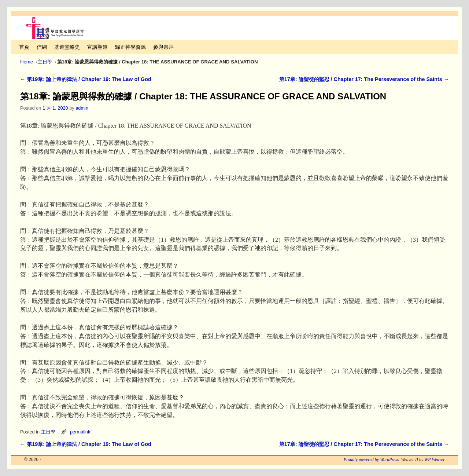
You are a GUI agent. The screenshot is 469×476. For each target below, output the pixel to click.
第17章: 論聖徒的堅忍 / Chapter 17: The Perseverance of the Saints (364, 79)
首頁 (24, 47)
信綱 (42, 47)
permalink (80, 432)
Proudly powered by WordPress (371, 459)
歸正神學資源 (130, 47)
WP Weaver (435, 459)
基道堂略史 (67, 47)
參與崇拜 (163, 47)
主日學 (45, 62)
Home (27, 62)
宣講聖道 (97, 47)
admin (82, 108)
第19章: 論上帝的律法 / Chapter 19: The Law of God (86, 79)
